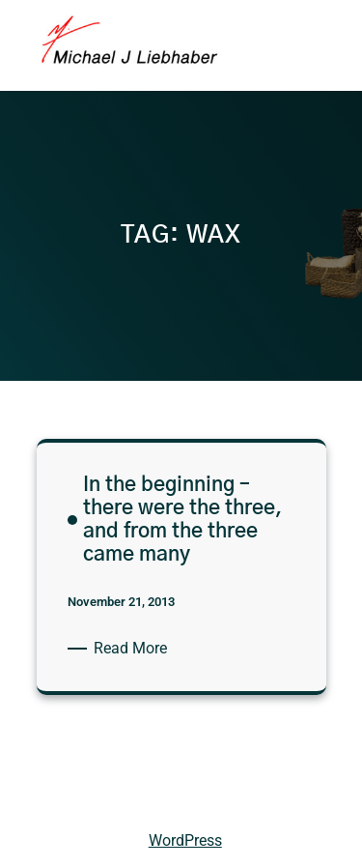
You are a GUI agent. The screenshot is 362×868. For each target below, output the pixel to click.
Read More (134, 649)
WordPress (185, 840)
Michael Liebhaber (79, 796)
